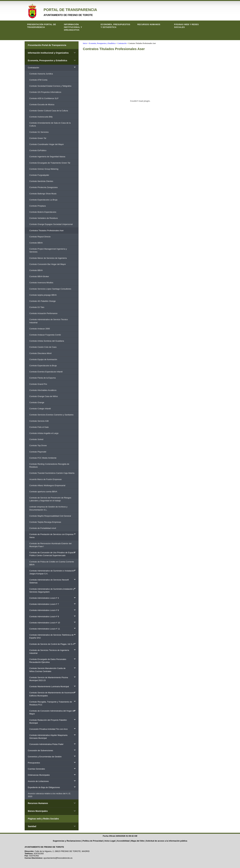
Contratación (122, 43)
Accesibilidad (123, 841)
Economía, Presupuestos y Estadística (115, 26)
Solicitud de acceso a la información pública (167, 841)
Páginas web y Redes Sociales (187, 26)
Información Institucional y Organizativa (73, 27)
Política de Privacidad (93, 841)
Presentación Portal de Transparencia (42, 26)
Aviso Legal (110, 841)
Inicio (85, 43)
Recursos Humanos (149, 24)
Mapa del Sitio (138, 841)
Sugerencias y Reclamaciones (67, 841)
